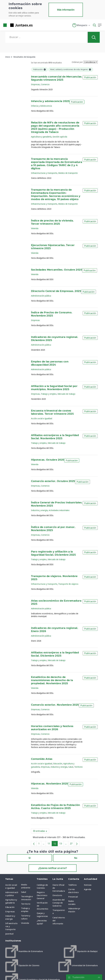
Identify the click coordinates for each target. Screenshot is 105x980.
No (76, 858)
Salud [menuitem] (23, 892)
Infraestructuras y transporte (44, 173)
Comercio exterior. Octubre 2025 (53, 481)
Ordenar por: (77, 62)
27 (72, 844)
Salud (71, 767)
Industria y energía (39, 510)
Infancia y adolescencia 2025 (50, 101)
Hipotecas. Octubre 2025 (48, 460)
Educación (58, 764)
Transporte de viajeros (68, 584)
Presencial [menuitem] (73, 897)
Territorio (78, 767)
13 (61, 844)
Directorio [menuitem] (57, 895)
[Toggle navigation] (36, 25)
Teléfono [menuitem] (72, 885)
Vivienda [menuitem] (25, 923)
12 (56, 844)
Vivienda (35, 228)
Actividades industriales (59, 510)
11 (50, 844)
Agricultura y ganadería (41, 137)
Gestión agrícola (60, 137)
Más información (66, 10)
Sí (30, 858)
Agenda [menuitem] (87, 889)
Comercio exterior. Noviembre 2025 (55, 705)
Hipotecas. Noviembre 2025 (50, 784)
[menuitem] (24, 952)
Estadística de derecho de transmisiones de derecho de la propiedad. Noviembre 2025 (52, 680)
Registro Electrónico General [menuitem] (42, 895)
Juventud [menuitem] (9, 934)
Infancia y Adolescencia (41, 106)
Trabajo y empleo (49, 394)
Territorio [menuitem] (26, 904)
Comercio (45, 84)
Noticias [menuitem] (88, 885)
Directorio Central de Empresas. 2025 (56, 291)
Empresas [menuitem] (10, 911)
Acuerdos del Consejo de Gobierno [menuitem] (59, 903)
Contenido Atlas (42, 759)
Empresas (35, 84)
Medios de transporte (68, 173)
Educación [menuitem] (10, 907)
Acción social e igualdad (42, 418)
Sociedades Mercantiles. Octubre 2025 (57, 270)
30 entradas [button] (41, 831)
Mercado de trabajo (66, 394)
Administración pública (41, 296)
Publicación (90, 77)
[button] (81, 25)
